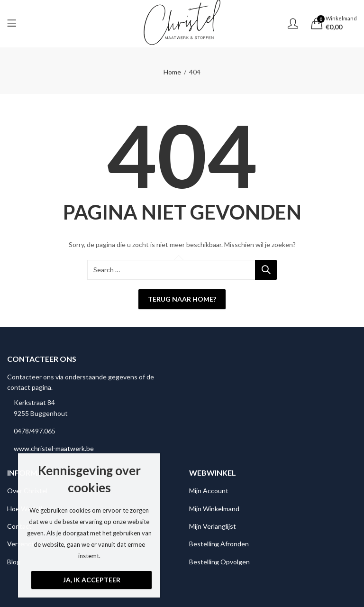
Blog (14, 562)
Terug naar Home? (182, 299)
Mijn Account (209, 491)
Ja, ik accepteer (92, 580)
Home (172, 72)
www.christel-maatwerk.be (54, 448)
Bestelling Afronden (219, 544)
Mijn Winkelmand (214, 509)
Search (266, 270)
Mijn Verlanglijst (213, 526)
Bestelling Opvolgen (219, 562)
